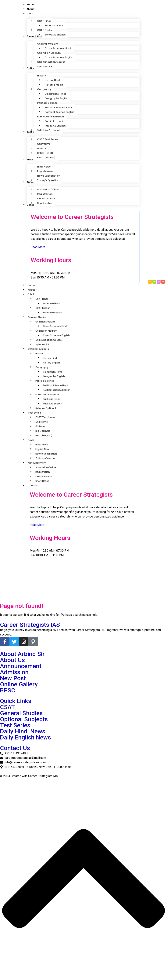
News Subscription (46, 454)
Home (31, 285)
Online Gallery (44, 476)
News (33, 440)
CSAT (33, 294)
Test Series (36, 413)
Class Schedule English (56, 335)
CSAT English (43, 308)
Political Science (45, 381)
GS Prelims (42, 422)
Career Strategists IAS (30, 625)
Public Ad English (53, 404)
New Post (13, 678)
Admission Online (46, 467)
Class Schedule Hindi (55, 326)
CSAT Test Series (45, 417)
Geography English (54, 376)
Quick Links (16, 701)
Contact (35, 486)
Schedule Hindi (52, 303)
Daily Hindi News (23, 731)
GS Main (40, 426)
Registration (43, 472)
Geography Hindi (53, 372)
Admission (14, 672)
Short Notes (42, 481)
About (31, 290)
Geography (42, 367)
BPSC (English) (44, 435)
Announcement (39, 463)
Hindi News (42, 445)
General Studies (39, 317)
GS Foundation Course (49, 340)
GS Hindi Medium (45, 322)
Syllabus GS (42, 344)
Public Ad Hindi (51, 399)
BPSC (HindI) (43, 431)
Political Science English (57, 390)
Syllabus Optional (46, 408)
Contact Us (15, 748)
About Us (12, 660)
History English (51, 363)
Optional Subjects (40, 349)
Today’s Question (46, 458)
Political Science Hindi (55, 385)
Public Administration (48, 394)
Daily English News (25, 737)
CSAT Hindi (42, 299)
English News (43, 449)
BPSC (8, 690)
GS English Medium (46, 331)
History (39, 354)
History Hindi (50, 358)
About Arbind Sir (22, 654)
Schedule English (53, 313)
